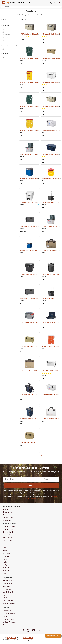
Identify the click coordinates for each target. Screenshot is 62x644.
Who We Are (7, 509)
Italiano (6, 562)
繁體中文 (6, 571)
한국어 (5, 574)
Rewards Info (7, 521)
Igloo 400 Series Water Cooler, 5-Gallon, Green (36, 106)
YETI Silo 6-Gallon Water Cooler (31, 202)
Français (6, 556)
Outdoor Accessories (33, 15)
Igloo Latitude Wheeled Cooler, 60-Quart (34, 250)
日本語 (5, 565)
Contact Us (7, 611)
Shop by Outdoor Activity (11, 535)
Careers (6, 616)
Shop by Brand (8, 532)
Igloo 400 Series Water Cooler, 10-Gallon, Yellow (36, 130)
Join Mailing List (9, 592)
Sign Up (31, 486)
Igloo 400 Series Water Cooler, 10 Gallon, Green (36, 58)
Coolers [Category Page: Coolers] (31, 12)
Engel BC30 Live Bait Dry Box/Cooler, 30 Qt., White (37, 154)
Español (6, 551)
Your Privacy (7, 586)
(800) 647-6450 (28, 638)
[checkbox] (3, 29)
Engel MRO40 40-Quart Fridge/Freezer (34, 322)
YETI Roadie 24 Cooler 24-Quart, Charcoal (34, 274)
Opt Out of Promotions (11, 595)
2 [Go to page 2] (60, 20)
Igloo (21, 63)
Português (7, 553)
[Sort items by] (11, 20)
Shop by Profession (9, 529)
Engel (43, 63)
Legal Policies (8, 584)
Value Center (7, 541)
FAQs (5, 598)
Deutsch (6, 559)
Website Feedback (9, 622)
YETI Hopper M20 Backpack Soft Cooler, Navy (36, 419)
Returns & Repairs (9, 518)
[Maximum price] (14, 58)
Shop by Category (9, 526)
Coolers (43, 15)
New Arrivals (7, 538)
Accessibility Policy (10, 589)
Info (4, 548)
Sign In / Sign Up (9, 581)
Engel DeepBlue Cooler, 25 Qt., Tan (32, 443)
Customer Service (9, 614)
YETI (21, 42)
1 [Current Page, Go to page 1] (58, 20)
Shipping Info (7, 512)
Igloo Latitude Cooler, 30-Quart (31, 178)
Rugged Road (23, 232)
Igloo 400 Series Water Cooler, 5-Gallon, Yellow (36, 82)
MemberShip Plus (9, 604)
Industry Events (8, 619)
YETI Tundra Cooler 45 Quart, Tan (32, 34)
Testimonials (7, 515)
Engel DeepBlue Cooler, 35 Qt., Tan (32, 346)
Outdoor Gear (21, 15)
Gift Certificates (8, 601)
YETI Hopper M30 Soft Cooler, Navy (33, 394)
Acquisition (7, 625)
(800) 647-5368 (11, 638)
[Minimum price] (5, 58)
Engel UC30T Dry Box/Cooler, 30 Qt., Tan (34, 370)
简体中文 (6, 568)
